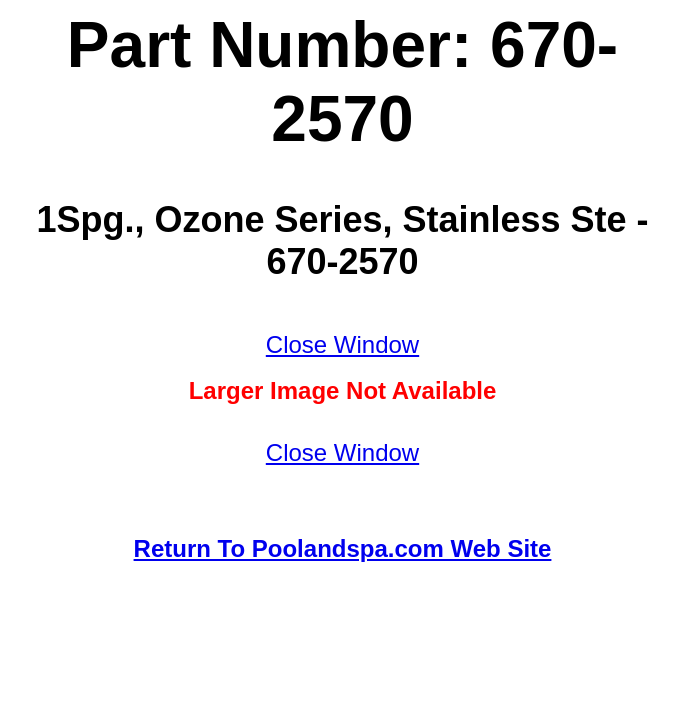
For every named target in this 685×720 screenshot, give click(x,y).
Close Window (342, 344)
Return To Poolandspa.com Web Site (343, 548)
